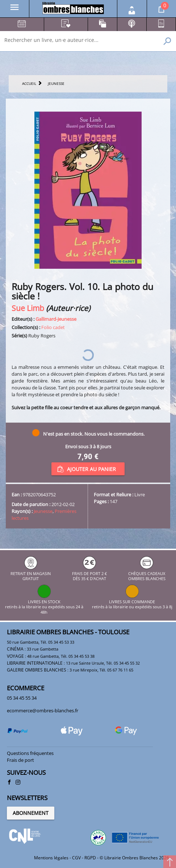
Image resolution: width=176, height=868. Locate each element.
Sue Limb (28, 308)
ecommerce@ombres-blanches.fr (43, 711)
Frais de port (20, 760)
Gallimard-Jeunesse (56, 319)
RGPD (90, 858)
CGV (76, 858)
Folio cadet (53, 327)
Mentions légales (51, 858)
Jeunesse (43, 511)
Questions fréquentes (30, 753)
